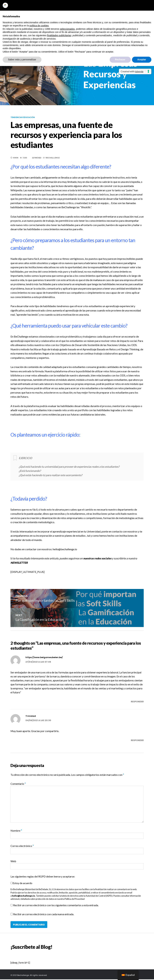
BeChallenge (53, 158)
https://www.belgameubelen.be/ (44, 658)
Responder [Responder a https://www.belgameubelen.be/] (137, 702)
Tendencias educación (23, 117)
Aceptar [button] (142, 59)
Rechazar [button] (120, 59)
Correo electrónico (22, 846)
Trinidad (31, 717)
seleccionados (67, 29)
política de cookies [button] (39, 26)
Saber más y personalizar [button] (22, 59)
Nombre (16, 831)
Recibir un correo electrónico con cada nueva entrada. (44, 915)
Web (13, 862)
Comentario (18, 784)
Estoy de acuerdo (22, 884)
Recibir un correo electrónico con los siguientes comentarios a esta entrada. (56, 906)
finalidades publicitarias (59, 35)
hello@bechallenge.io (24, 896)
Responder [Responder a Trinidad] (137, 741)
